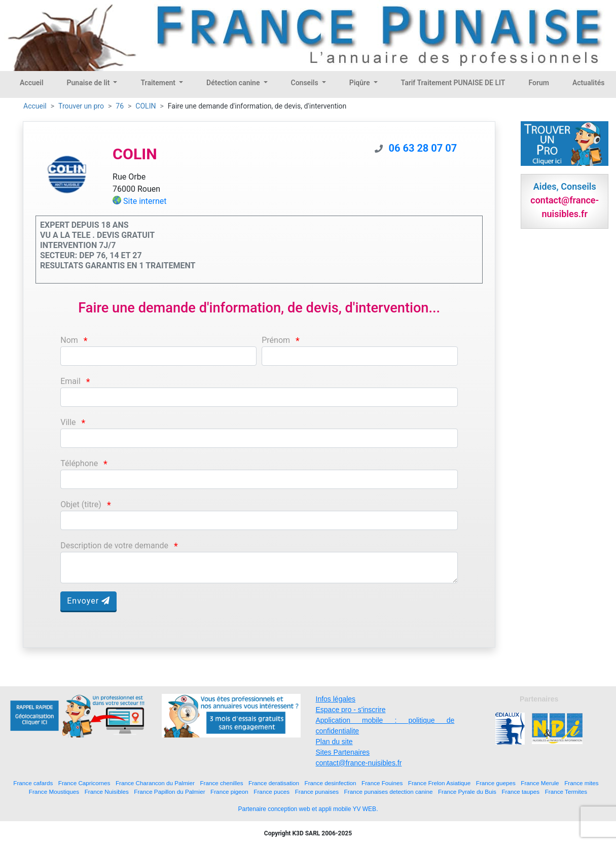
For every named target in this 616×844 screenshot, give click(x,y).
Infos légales (336, 699)
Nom (69, 340)
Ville (68, 422)
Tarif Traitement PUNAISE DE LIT (453, 83)
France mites (582, 783)
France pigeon (229, 792)
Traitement (159, 83)
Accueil (32, 83)
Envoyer (88, 601)
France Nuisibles (107, 792)
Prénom (276, 340)
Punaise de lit (89, 83)
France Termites (566, 792)
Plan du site (334, 742)
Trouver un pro (81, 106)
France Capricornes (84, 783)
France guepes (496, 783)
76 (120, 106)
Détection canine (234, 83)
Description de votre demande (114, 546)
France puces (271, 792)
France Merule (540, 783)
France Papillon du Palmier (169, 792)
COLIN (146, 106)
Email (70, 381)
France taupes (520, 792)
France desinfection (331, 783)
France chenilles (221, 783)
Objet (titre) (81, 504)
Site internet (145, 201)
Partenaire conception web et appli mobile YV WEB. (308, 809)
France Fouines (382, 783)
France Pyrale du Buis (467, 792)
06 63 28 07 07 (423, 148)
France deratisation (274, 783)
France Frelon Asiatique (439, 783)
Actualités (588, 83)
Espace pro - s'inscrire (351, 710)
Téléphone (79, 463)
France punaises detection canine (389, 792)
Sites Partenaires (343, 752)
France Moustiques (54, 792)
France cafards (33, 783)
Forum (539, 83)
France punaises (317, 792)
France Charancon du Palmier (155, 783)
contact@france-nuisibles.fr (359, 763)
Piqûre (360, 83)
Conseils (306, 83)
